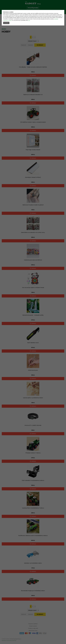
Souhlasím (6, 23)
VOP (29, 20)
